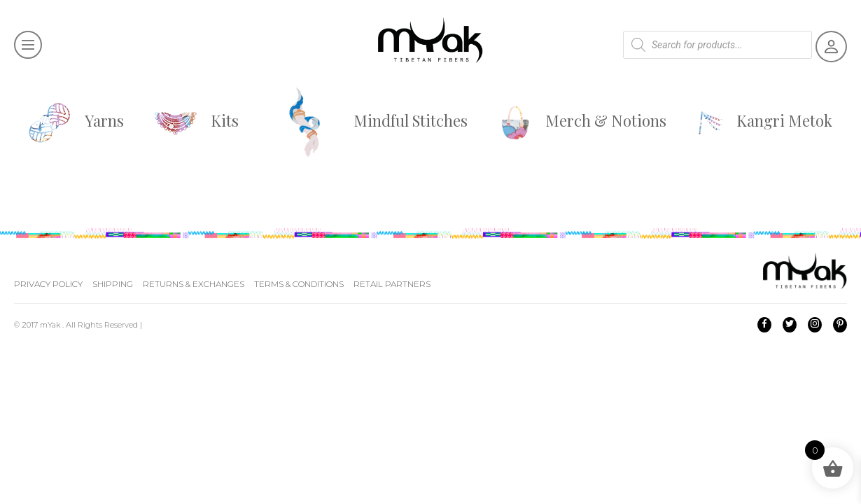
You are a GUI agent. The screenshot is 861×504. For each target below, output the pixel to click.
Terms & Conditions (299, 284)
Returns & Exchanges (194, 284)
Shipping (113, 284)
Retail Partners (392, 284)
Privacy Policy (48, 284)
